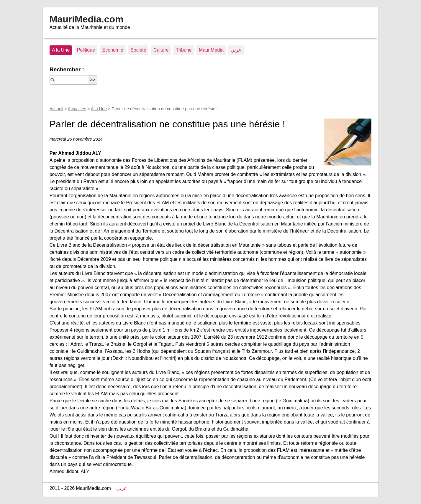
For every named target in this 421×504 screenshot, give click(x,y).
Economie (113, 50)
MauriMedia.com (87, 19)
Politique (86, 50)
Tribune (184, 50)
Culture (161, 50)
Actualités (77, 109)
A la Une (61, 50)
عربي (236, 50)
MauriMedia (211, 50)
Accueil (56, 109)
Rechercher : (67, 69)
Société (138, 50)
